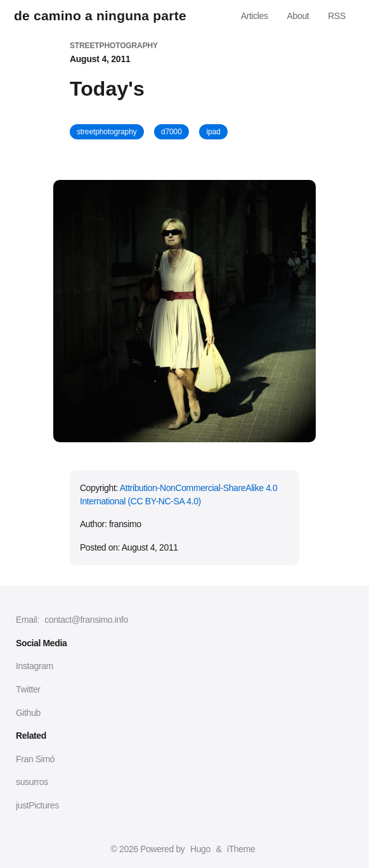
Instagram (35, 666)
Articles (255, 16)
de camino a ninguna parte (100, 16)
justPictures (37, 805)
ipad (213, 132)
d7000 (172, 132)
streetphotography (107, 132)
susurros (32, 782)
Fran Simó (35, 759)
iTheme (241, 849)
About (298, 16)
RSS (337, 16)
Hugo (200, 849)
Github (28, 713)
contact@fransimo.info (86, 620)
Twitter (28, 689)
